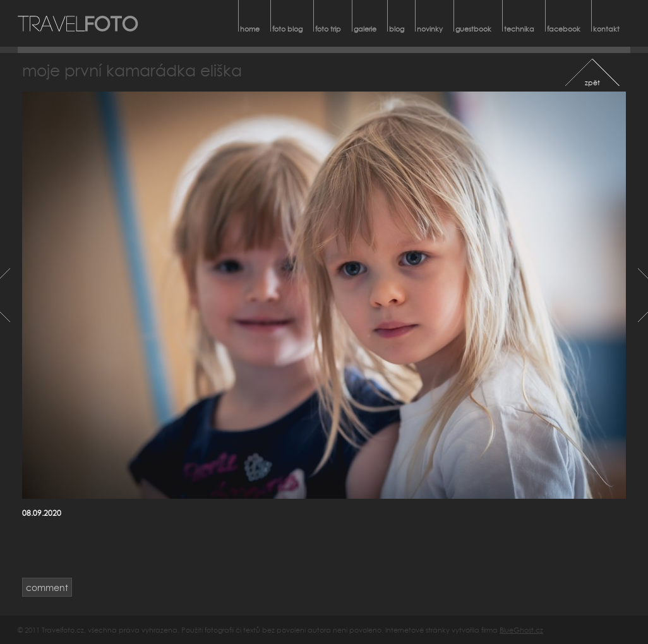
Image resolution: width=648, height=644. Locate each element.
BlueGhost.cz (521, 630)
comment (47, 587)
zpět (592, 82)
